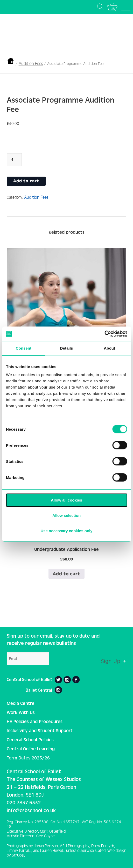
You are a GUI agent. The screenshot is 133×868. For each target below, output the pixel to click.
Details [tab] (67, 348)
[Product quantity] (14, 160)
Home (11, 61)
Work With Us (21, 713)
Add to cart (26, 181)
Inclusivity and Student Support (40, 731)
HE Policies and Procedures (35, 722)
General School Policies (30, 740)
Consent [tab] (23, 348)
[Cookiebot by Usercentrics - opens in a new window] (104, 334)
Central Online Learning (31, 749)
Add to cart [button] (66, 574)
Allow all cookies (66, 500)
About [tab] (109, 348)
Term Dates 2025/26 (28, 758)
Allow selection (66, 515)
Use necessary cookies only (66, 531)
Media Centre (21, 703)
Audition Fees (31, 64)
